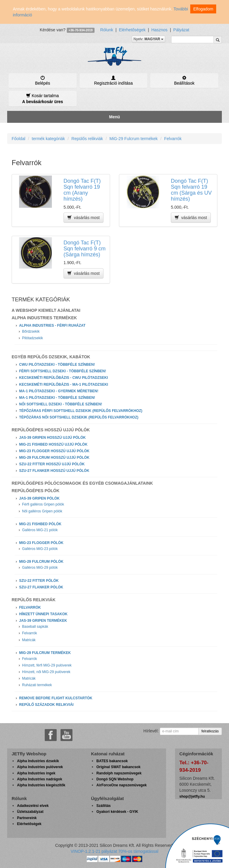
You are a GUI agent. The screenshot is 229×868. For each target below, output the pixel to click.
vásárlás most (83, 217)
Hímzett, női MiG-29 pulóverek (46, 672)
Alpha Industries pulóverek (40, 767)
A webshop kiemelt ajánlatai (46, 310)
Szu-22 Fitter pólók (39, 581)
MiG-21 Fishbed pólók (40, 524)
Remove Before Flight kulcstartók (56, 698)
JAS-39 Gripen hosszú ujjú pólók (52, 438)
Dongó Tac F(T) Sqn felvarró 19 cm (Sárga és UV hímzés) (191, 190)
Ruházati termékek (37, 685)
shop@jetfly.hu (192, 796)
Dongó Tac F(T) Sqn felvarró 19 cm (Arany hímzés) (82, 190)
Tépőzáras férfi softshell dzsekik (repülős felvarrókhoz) (81, 411)
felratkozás (210, 731)
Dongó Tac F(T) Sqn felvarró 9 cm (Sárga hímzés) (85, 249)
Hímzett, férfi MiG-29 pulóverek (47, 665)
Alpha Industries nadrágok (40, 779)
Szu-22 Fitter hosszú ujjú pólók (52, 464)
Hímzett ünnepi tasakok (43, 614)
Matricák (29, 640)
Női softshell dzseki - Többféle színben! (61, 404)
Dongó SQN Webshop (115, 779)
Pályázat (181, 30)
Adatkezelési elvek (33, 806)
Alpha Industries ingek (36, 773)
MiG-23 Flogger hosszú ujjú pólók (54, 451)
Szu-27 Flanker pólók (41, 587)
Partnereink (27, 818)
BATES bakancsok (112, 761)
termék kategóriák (48, 139)
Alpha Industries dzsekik (38, 761)
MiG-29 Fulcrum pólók (41, 562)
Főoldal (18, 139)
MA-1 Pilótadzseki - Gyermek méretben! (59, 391)
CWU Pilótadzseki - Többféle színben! (57, 365)
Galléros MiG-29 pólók (40, 568)
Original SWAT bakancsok (118, 767)
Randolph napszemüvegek (119, 773)
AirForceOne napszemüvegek (122, 785)
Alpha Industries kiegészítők (41, 785)
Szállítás (103, 806)
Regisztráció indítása (114, 80)
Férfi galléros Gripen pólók (43, 504)
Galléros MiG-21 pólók (40, 530)
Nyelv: (148, 39)
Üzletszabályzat (30, 812)
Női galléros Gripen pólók (42, 511)
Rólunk (107, 30)
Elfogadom (203, 9)
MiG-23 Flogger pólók (41, 543)
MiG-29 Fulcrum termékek (134, 139)
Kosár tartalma (42, 99)
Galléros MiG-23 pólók (40, 549)
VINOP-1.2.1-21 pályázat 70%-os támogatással (114, 851)
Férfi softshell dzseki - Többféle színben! (63, 371)
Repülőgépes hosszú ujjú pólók (51, 430)
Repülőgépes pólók (35, 491)
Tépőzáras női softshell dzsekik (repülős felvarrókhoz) (79, 417)
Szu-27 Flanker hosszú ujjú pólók (54, 471)
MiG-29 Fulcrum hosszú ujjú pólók (54, 458)
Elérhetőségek (132, 30)
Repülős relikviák (87, 139)
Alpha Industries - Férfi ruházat (52, 325)
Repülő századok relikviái (46, 705)
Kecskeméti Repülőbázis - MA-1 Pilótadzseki (64, 385)
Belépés (43, 80)
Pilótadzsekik (33, 338)
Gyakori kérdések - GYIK (117, 812)
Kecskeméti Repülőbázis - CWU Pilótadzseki (64, 378)
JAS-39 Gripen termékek (43, 621)
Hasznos (159, 30)
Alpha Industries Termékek (44, 318)
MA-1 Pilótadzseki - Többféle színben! (57, 398)
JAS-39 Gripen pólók (39, 498)
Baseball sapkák (35, 627)
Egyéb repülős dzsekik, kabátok (51, 357)
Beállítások (184, 80)
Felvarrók (173, 139)
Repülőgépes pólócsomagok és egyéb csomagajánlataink (82, 483)
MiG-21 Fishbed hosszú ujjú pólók (53, 444)
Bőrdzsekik (31, 331)
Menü (115, 117)
